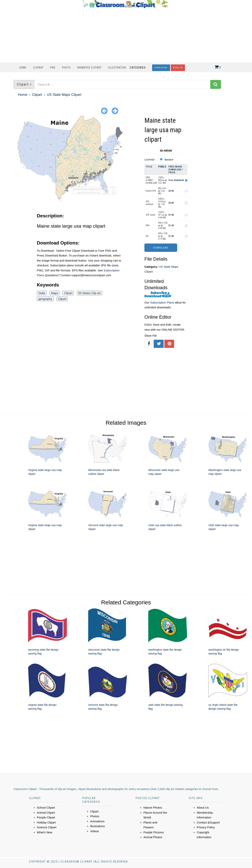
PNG (53, 68)
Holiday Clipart (46, 822)
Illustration (117, 68)
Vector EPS (151, 191)
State (42, 293)
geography (45, 299)
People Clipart (46, 817)
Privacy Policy (206, 827)
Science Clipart (47, 827)
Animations (97, 821)
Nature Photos (153, 808)
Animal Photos (153, 837)
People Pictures (154, 832)
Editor (148, 325)
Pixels (162, 167)
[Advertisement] (125, 35)
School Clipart (46, 808)
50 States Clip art (89, 293)
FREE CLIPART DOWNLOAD (151, 180)
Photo (66, 68)
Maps (55, 293)
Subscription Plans (162, 302)
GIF (147, 236)
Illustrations (98, 826)
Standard (169, 160)
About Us (203, 808)
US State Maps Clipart (64, 95)
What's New (45, 832)
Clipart (38, 68)
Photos (95, 816)
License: (150, 159)
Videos (95, 831)
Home (23, 68)
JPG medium (149, 203)
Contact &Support (208, 822)
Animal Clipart (46, 813)
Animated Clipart (89, 68)
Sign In (178, 68)
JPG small (150, 215)
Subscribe (161, 68)
